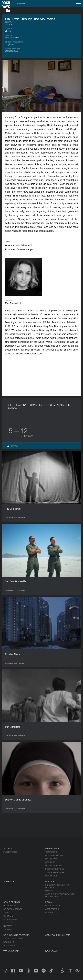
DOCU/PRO (50, 862)
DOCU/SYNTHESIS (54, 866)
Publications (10, 852)
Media (49, 902)
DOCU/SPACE (9, 945)
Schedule (9, 882)
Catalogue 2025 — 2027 (58, 935)
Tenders (8, 923)
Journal (8, 849)
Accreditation (53, 909)
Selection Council (13, 909)
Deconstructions (55, 869)
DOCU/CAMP (52, 951)
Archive (8, 930)
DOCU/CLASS (51, 876)
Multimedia (51, 913)
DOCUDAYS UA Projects (16, 935)
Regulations (10, 906)
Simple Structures (55, 872)
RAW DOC (50, 891)
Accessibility (10, 919)
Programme (52, 849)
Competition (52, 852)
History (8, 926)
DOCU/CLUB (9, 942)
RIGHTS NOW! (52, 859)
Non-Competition (54, 855)
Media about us (53, 906)
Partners (8, 916)
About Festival (12, 902)
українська (22, 3)
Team (6, 913)
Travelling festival (14, 939)
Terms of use (11, 951)
